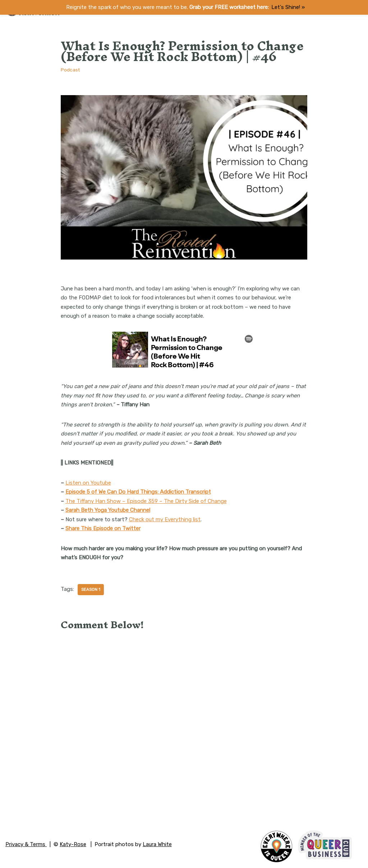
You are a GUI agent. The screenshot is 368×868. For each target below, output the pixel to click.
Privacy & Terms (26, 844)
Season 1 (91, 589)
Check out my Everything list (165, 519)
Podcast (70, 70)
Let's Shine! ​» (288, 7)
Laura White (157, 844)
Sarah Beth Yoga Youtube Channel (108, 510)
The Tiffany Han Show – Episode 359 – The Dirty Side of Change (146, 501)
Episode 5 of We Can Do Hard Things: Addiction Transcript (138, 492)
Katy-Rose (73, 844)
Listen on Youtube (88, 483)
